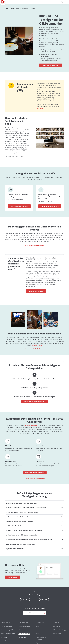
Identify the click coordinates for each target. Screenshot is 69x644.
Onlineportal (56, 626)
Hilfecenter (40, 108)
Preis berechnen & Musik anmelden (35, 402)
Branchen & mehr (23, 622)
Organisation (39, 643)
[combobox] (34, 613)
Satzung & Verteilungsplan (60, 630)
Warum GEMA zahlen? (25, 626)
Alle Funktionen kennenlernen (35, 478)
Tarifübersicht (22, 637)
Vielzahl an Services (31, 426)
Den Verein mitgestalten (8, 630)
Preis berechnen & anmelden (51, 65)
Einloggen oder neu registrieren (35, 472)
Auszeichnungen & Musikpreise (41, 638)
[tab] (34, 503)
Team (37, 626)
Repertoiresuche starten (36, 291)
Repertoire (4, 637)
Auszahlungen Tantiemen (8, 634)
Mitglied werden (6, 622)
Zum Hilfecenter (13, 577)
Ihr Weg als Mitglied (7, 626)
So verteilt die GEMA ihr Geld (35, 245)
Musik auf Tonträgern (24, 634)
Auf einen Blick (40, 622)
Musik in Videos (37, 345)
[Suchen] (34, 613)
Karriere (38, 630)
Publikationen (57, 634)
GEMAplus (4, 641)
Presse (37, 634)
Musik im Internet (23, 630)
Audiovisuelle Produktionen (35, 349)
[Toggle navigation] (63, 2)
